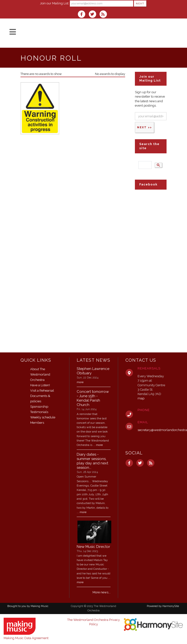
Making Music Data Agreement (26, 638)
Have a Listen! (40, 385)
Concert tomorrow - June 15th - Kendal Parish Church (93, 398)
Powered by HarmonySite (163, 606)
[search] (145, 165)
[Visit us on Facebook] (83, 15)
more (80, 382)
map (141, 398)
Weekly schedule (43, 417)
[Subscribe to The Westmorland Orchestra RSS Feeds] (104, 15)
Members (37, 423)
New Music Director (93, 547)
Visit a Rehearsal (42, 391)
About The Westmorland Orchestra (40, 374)
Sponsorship (39, 407)
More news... (102, 592)
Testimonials (39, 412)
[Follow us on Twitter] (94, 15)
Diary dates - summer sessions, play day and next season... (92, 461)
